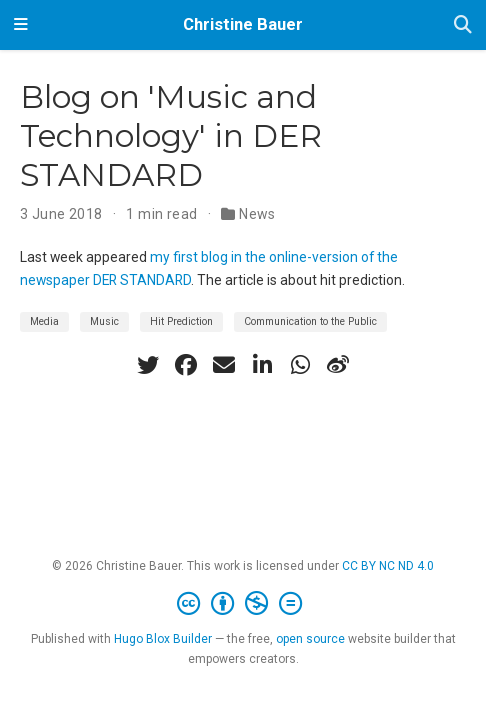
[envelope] (224, 365)
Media (44, 321)
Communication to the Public (310, 321)
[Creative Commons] (243, 604)
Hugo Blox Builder (163, 639)
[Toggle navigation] (21, 25)
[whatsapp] (300, 365)
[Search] (463, 25)
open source (310, 639)
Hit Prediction (181, 321)
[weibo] (338, 365)
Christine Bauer (243, 24)
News (257, 214)
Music (104, 321)
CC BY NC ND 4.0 (388, 566)
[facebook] (186, 365)
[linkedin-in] (262, 365)
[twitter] (148, 365)
